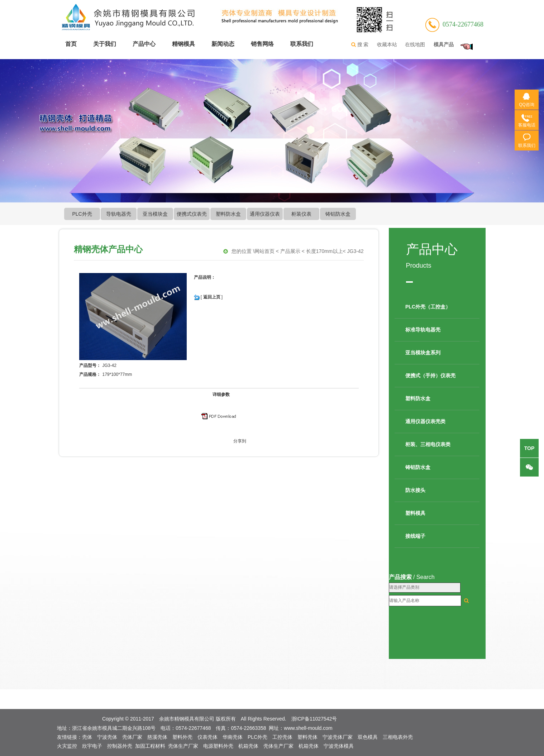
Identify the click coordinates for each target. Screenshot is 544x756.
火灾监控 (67, 746)
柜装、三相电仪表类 (428, 444)
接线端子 (415, 536)
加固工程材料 (150, 746)
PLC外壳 (82, 214)
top (529, 448)
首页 (71, 44)
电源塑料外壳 (218, 746)
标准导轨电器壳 (423, 330)
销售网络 (262, 44)
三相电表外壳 (398, 737)
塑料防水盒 (228, 214)
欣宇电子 (92, 746)
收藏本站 (387, 44)
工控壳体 (282, 737)
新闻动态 (223, 44)
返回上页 (212, 297)
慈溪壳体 (157, 737)
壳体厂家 (132, 737)
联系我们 (302, 44)
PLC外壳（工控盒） (428, 307)
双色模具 (368, 737)
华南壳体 (233, 737)
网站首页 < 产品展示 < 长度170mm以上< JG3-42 (309, 251)
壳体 (87, 737)
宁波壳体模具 (339, 746)
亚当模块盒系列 (423, 353)
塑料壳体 (307, 737)
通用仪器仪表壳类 (425, 421)
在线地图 (415, 44)
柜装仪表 (301, 214)
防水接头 (415, 490)
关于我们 (105, 44)
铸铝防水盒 (338, 214)
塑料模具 (415, 513)
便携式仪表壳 (192, 214)
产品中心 (144, 44)
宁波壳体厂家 (338, 737)
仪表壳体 (207, 737)
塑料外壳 (182, 737)
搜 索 (359, 45)
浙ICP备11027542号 (314, 719)
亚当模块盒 (155, 214)
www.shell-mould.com (308, 728)
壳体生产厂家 (183, 746)
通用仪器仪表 (265, 214)
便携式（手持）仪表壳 (430, 375)
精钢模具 (183, 44)
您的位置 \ (243, 251)
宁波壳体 (107, 737)
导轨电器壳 (119, 214)
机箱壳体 (248, 746)
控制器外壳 (120, 746)
